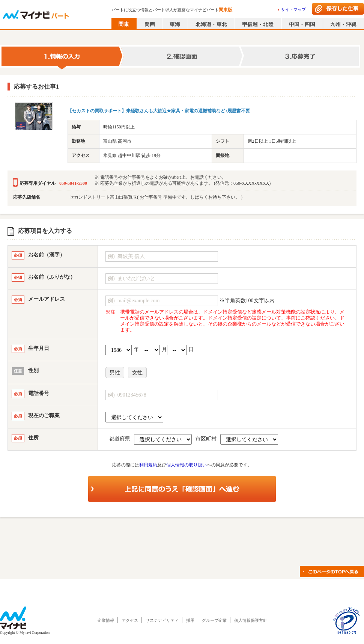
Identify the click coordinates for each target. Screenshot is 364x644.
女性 (137, 373)
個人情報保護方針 (251, 620)
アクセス (130, 620)
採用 (190, 620)
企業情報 (106, 620)
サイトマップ (293, 9)
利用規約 (148, 465)
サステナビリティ (162, 620)
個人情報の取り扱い (187, 465)
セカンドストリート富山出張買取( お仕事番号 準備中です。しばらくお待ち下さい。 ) (156, 197)
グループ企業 (214, 620)
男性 (115, 373)
